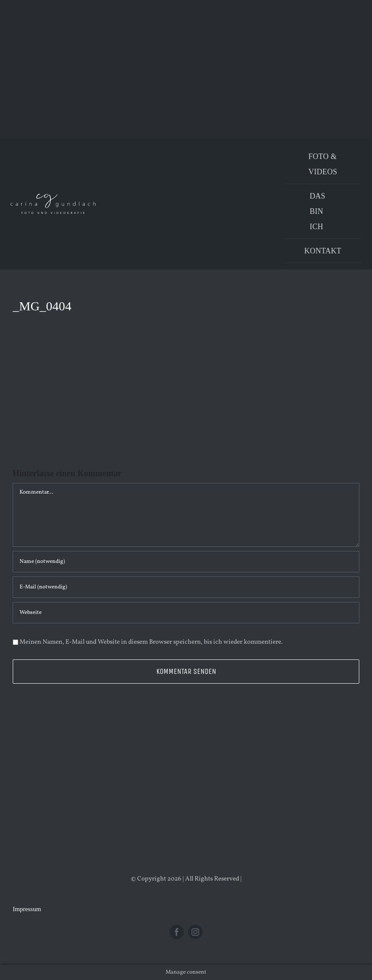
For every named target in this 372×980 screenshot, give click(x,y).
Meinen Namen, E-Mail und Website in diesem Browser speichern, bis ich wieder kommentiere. (151, 642)
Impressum (27, 909)
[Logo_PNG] (53, 197)
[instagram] (195, 932)
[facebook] (177, 932)
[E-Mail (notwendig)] (186, 587)
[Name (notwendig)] (186, 562)
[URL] (186, 613)
